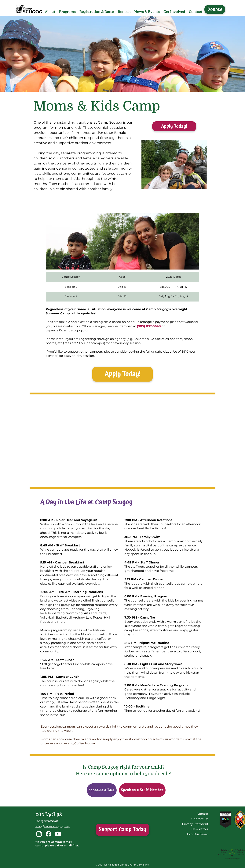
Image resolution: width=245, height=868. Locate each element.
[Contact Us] (200, 819)
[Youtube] (58, 834)
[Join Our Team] (197, 834)
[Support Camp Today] (122, 830)
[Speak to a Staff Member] (142, 790)
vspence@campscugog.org (67, 330)
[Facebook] (48, 834)
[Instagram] (39, 834)
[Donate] (215, 9)
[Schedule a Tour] (102, 790)
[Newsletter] (200, 829)
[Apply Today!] (174, 126)
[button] (50, 12)
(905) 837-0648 (47, 821)
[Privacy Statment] (195, 824)
